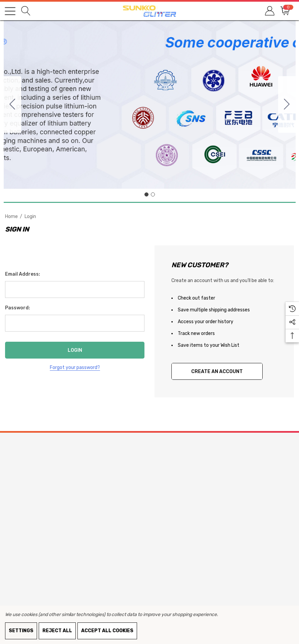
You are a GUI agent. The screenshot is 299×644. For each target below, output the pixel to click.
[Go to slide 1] (146, 194)
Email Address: (23, 274)
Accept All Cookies (107, 631)
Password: (18, 308)
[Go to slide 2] (12, 104)
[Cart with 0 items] (285, 11)
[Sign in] (269, 11)
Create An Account (217, 372)
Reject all (57, 631)
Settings (21, 631)
